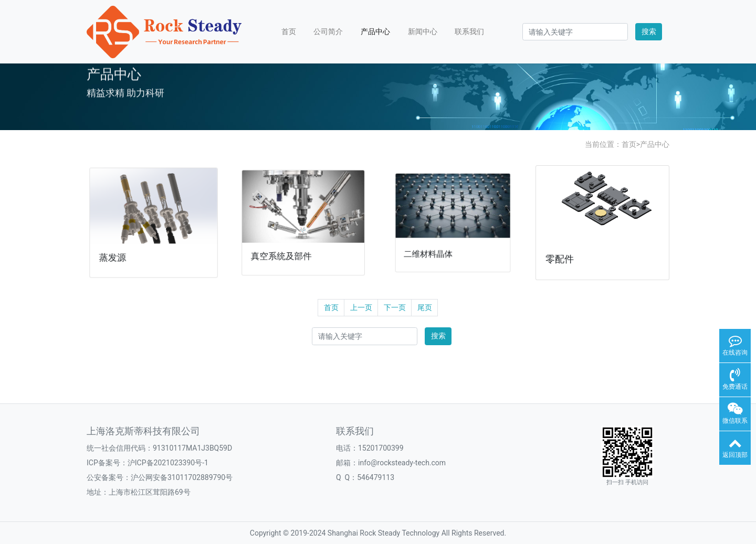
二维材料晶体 (433, 248)
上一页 (361, 307)
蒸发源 (116, 254)
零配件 (560, 259)
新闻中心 (423, 31)
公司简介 (328, 31)
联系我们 (469, 31)
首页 (289, 31)
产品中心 (375, 31)
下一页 (395, 307)
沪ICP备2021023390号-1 (168, 463)
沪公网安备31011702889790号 (182, 477)
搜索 (649, 31)
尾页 (425, 307)
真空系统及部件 (284, 251)
